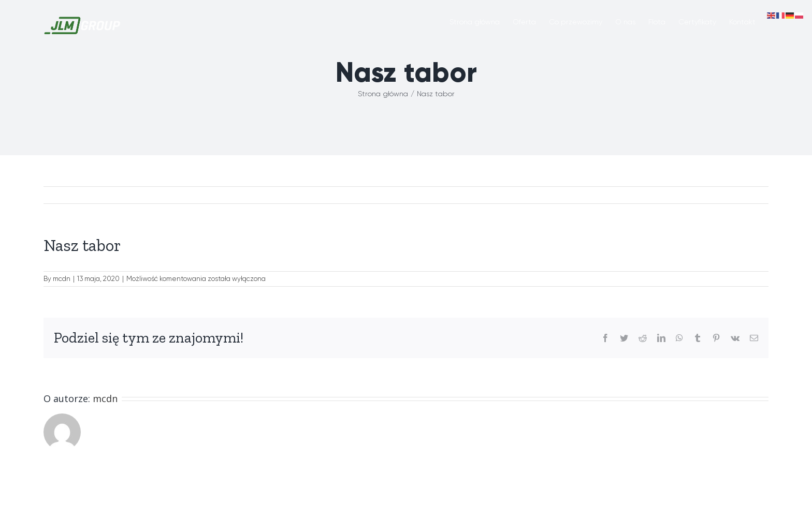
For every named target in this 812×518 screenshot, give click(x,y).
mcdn (62, 279)
